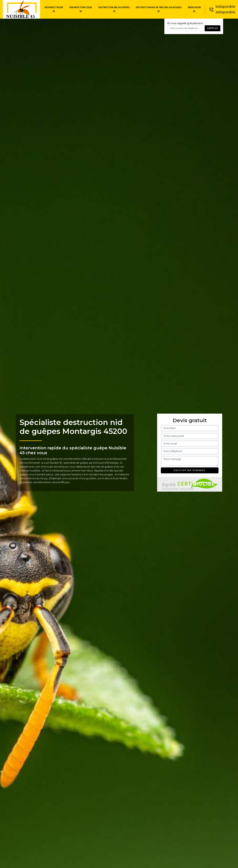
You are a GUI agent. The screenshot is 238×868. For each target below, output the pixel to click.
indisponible (225, 7)
